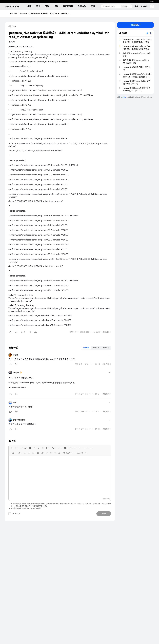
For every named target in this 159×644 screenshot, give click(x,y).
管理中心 (144, 6)
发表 (104, 514)
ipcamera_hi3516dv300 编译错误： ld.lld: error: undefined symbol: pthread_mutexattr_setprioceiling (45, 14)
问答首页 (13, 14)
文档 (136, 6)
